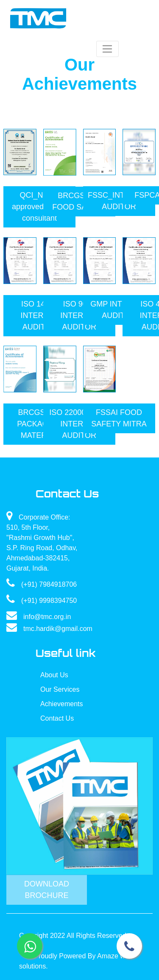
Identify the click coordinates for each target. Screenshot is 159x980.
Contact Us (57, 718)
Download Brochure (47, 890)
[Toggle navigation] (107, 49)
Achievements (62, 704)
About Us (54, 675)
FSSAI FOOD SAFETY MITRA (119, 418)
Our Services (60, 689)
